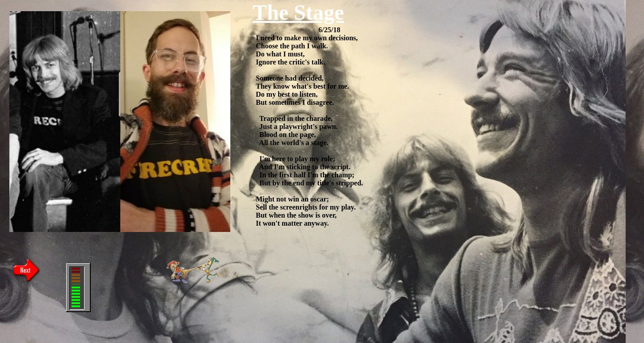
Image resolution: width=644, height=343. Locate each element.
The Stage (298, 12)
